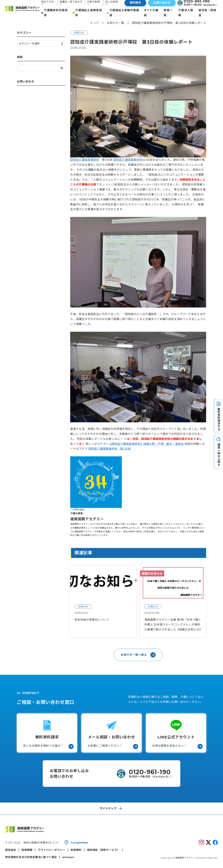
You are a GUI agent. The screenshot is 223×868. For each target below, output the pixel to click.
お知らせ (79, 33)
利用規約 (76, 850)
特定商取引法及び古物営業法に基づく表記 (31, 857)
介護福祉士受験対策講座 (124, 13)
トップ (95, 23)
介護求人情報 (186, 13)
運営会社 (11, 850)
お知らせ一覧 (116, 23)
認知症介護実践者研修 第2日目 (110, 449)
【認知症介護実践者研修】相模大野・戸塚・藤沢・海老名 (146, 444)
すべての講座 (151, 13)
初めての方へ (48, 3)
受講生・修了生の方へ (71, 3)
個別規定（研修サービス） (103, 850)
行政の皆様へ (93, 3)
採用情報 (27, 850)
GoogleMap (79, 842)
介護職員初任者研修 (56, 13)
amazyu (68, 857)
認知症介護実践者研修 (85, 160)
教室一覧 (168, 13)
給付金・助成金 (208, 13)
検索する (62, 68)
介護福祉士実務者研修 (89, 13)
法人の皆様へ (112, 3)
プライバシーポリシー (51, 850)
